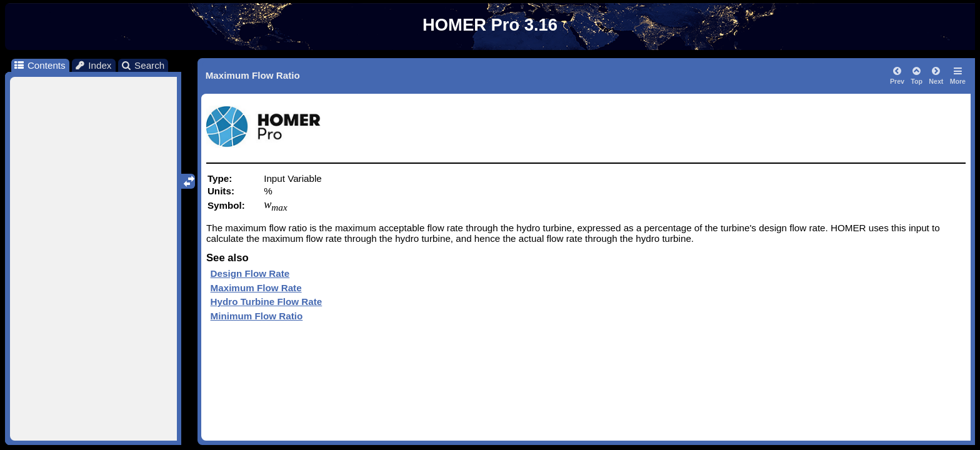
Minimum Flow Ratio (257, 316)
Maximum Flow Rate (256, 288)
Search (143, 65)
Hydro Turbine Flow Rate (267, 302)
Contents (39, 65)
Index (93, 65)
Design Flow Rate (250, 273)
